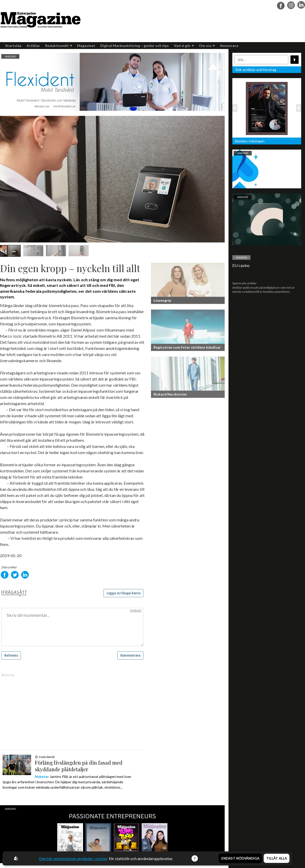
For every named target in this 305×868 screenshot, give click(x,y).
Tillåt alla (277, 859)
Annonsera (229, 46)
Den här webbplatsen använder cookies (74, 858)
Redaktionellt (59, 46)
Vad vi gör (184, 46)
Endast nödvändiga (240, 859)
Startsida (13, 46)
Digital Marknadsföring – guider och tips (135, 46)
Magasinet (86, 46)
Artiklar (33, 46)
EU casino (241, 265)
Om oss (207, 46)
